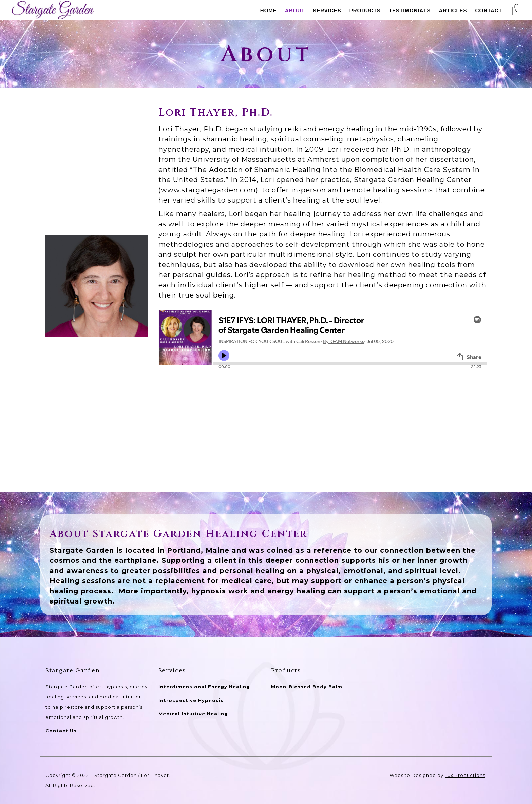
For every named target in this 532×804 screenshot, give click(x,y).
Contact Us (61, 731)
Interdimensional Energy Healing (204, 687)
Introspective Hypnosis (191, 700)
